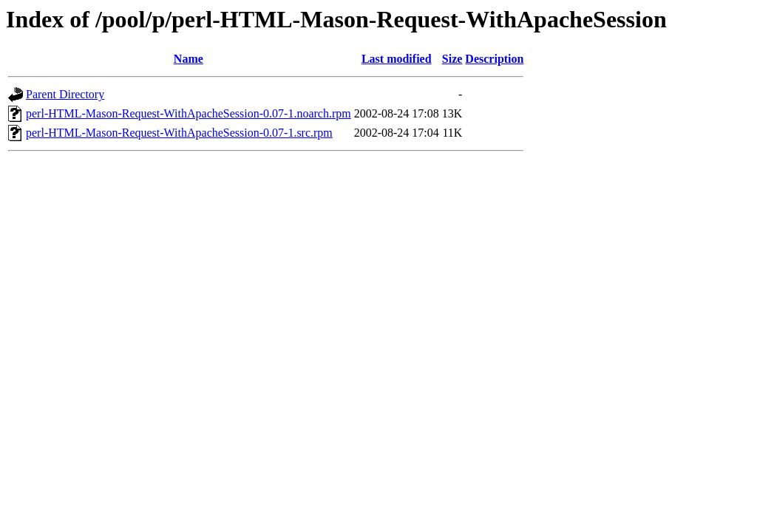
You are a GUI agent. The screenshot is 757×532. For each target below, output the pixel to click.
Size (452, 59)
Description (494, 59)
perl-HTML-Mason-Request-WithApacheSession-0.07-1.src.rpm (179, 133)
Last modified (397, 59)
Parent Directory (65, 94)
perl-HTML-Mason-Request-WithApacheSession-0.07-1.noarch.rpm (189, 113)
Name (189, 59)
